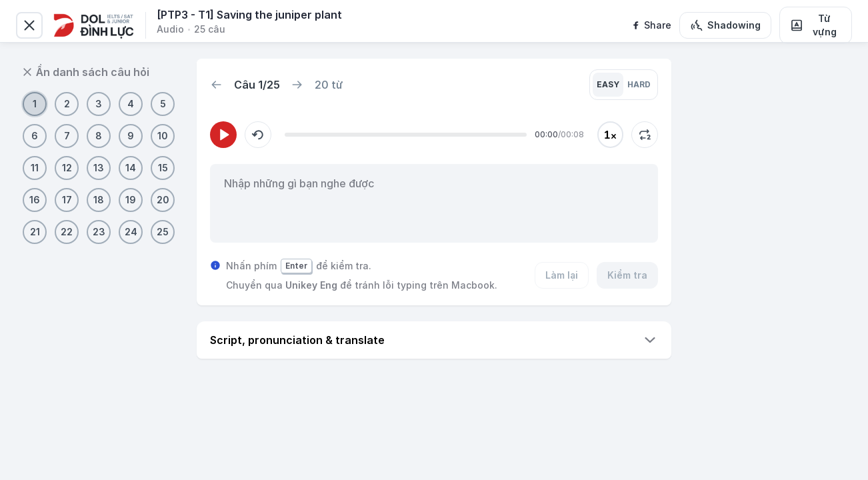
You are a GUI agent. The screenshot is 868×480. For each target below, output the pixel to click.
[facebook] (651, 25)
